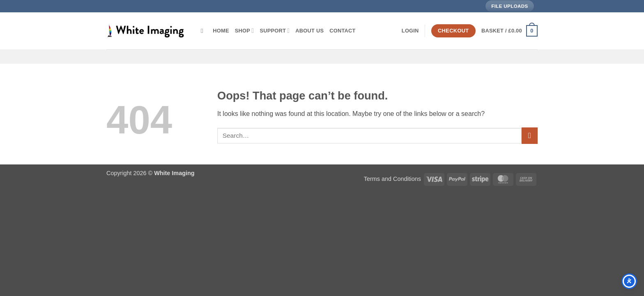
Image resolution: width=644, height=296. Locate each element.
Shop (245, 31)
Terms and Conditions (392, 179)
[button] (410, 31)
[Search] (204, 31)
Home (221, 31)
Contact (342, 31)
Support (275, 31)
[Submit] (530, 135)
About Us (309, 31)
